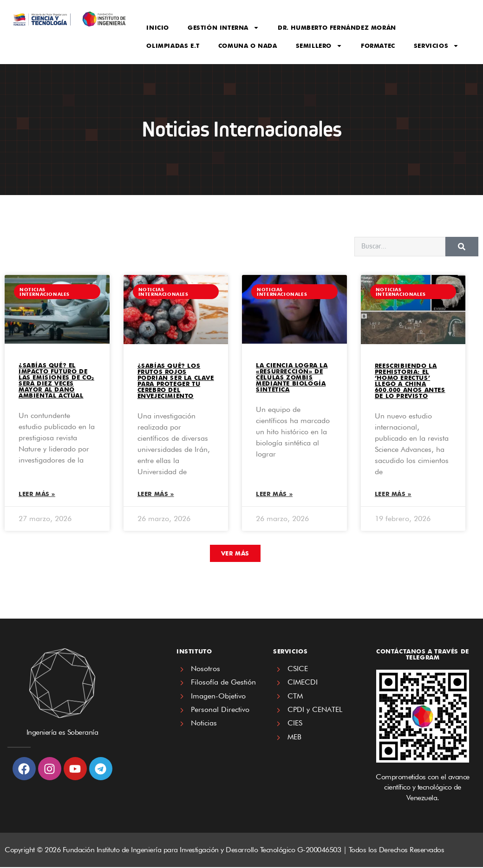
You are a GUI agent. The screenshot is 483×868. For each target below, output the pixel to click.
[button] (235, 554)
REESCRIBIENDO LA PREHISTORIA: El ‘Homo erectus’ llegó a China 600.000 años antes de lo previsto (410, 381)
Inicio (158, 27)
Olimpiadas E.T (173, 46)
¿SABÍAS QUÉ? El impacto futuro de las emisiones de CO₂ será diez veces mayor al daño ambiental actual (56, 380)
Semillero (319, 46)
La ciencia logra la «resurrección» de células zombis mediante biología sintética (292, 377)
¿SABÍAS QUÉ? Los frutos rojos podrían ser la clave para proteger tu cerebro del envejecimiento (176, 381)
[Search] (462, 247)
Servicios (436, 46)
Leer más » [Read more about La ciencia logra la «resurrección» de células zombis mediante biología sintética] (274, 495)
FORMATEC (378, 46)
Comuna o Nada (248, 46)
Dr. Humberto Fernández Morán (337, 27)
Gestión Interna (223, 28)
